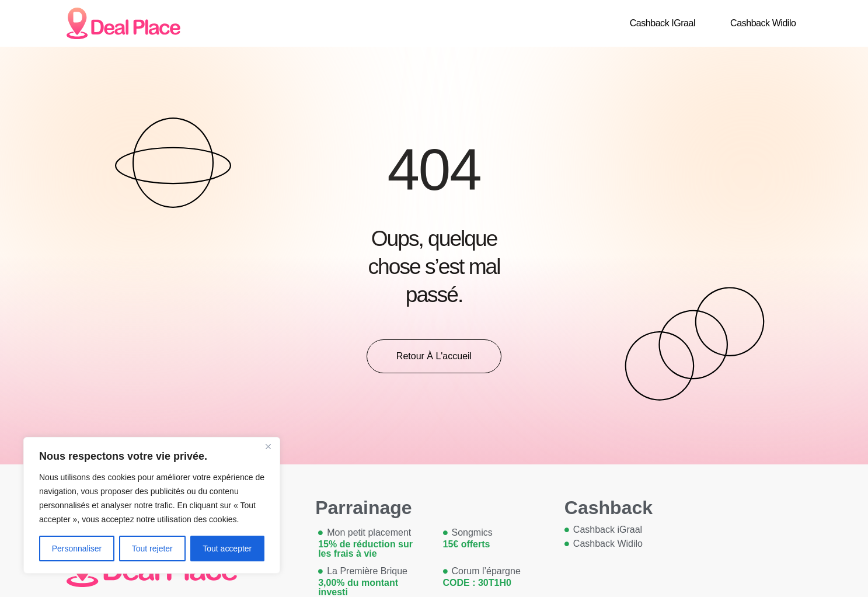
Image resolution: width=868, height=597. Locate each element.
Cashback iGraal (663, 23)
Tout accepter (227, 549)
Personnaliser (77, 549)
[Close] (268, 447)
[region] (152, 505)
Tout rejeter (152, 549)
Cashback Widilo (763, 23)
